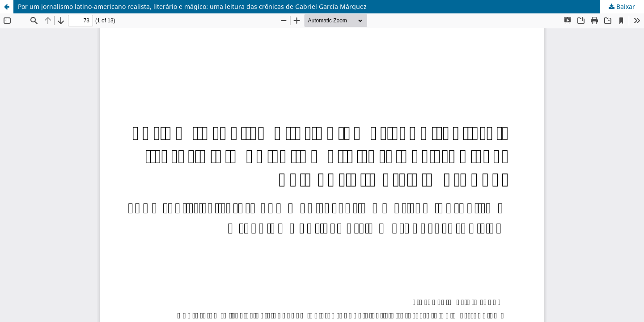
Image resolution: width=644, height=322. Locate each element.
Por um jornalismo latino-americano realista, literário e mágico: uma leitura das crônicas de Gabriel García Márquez (192, 6)
